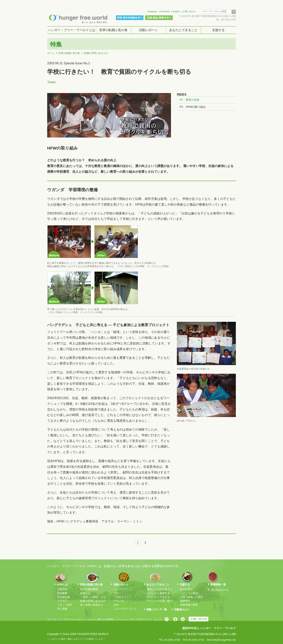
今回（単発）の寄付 (192, 597)
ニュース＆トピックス (126, 609)
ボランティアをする (158, 597)
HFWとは (62, 584)
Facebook (165, 11)
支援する (218, 30)
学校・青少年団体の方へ (130, 18)
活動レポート (148, 30)
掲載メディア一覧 (157, 609)
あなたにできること (183, 30)
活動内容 (62, 589)
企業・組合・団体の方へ (159, 18)
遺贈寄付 (185, 601)
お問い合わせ (189, 11)
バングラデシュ (123, 589)
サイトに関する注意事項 (101, 619)
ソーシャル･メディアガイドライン (134, 619)
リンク (158, 619)
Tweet (51, 82)
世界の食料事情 (89, 589)
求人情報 (62, 609)
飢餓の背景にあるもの (96, 53)
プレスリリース (219, 590)
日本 (116, 605)
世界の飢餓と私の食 (113, 30)
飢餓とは (85, 593)
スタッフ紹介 (65, 605)
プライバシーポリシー (75, 619)
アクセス (62, 601)
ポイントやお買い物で (160, 601)
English (176, 11)
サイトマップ (54, 619)
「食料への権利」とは (93, 597)
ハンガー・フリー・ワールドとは (72, 30)
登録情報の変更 (189, 605)
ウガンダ (119, 601)
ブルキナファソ (123, 597)
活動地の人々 (182, 609)
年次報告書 (64, 597)
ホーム (51, 53)
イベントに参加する (158, 593)
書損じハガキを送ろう (160, 589)
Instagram (152, 11)
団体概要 (62, 593)
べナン (117, 593)
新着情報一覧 (218, 584)
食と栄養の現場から (92, 605)
